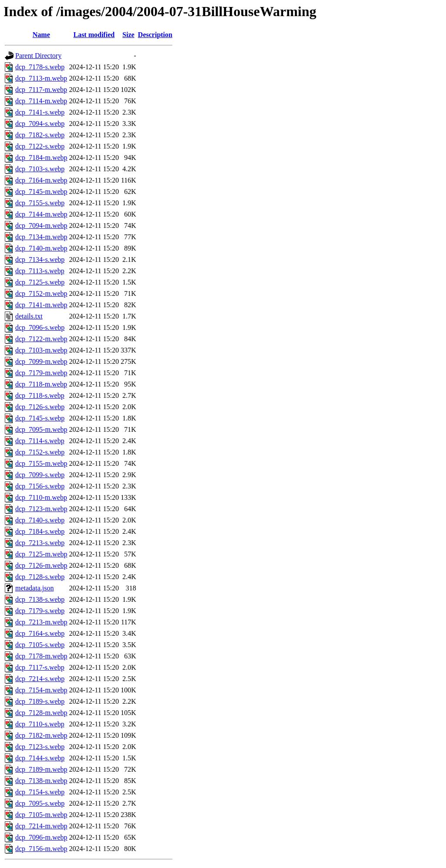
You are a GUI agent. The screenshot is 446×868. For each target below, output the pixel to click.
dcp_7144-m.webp (41, 214)
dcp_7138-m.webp (41, 781)
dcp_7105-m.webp (41, 815)
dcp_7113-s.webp (40, 271)
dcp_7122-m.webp (41, 339)
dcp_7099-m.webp (41, 361)
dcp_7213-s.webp (40, 543)
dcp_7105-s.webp (40, 645)
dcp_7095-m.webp (41, 429)
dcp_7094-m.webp (41, 225)
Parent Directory (38, 56)
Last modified (94, 35)
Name (41, 35)
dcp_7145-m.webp (41, 192)
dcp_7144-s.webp (40, 758)
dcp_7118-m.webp (41, 384)
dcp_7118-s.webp (40, 395)
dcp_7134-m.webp (41, 237)
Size (128, 35)
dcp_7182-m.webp (41, 735)
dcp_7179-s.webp (40, 611)
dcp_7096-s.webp (40, 327)
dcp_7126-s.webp (40, 407)
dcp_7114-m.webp (41, 101)
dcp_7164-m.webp (41, 180)
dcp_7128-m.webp (41, 713)
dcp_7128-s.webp (40, 577)
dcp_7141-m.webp (41, 305)
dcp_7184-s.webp (40, 531)
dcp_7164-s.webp (40, 633)
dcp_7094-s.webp (40, 124)
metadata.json (34, 588)
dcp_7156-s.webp (40, 486)
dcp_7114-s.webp (40, 441)
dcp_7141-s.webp (40, 112)
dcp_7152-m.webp (41, 293)
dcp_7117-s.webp (40, 667)
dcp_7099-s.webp (40, 475)
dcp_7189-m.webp (41, 769)
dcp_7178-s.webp (40, 67)
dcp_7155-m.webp (41, 463)
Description (155, 35)
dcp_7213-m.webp (41, 622)
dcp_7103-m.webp (41, 350)
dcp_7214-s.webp (40, 679)
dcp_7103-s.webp (40, 169)
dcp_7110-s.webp (40, 724)
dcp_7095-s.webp (40, 803)
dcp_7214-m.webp (41, 826)
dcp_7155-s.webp (40, 203)
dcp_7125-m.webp (41, 554)
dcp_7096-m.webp (41, 837)
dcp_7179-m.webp (41, 373)
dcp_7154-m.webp (41, 690)
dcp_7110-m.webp (41, 497)
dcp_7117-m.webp (41, 90)
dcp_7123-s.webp (40, 747)
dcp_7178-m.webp (41, 656)
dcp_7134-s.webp (40, 259)
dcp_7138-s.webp (40, 599)
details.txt (29, 316)
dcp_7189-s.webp (40, 701)
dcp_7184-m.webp (41, 158)
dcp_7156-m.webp (41, 849)
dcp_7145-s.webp (40, 418)
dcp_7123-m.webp (41, 509)
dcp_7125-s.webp (40, 282)
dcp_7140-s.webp (40, 520)
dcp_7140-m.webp (41, 248)
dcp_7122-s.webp (40, 146)
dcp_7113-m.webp (41, 78)
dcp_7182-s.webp (40, 135)
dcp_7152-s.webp (40, 452)
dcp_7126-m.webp (41, 565)
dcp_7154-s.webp (40, 792)
